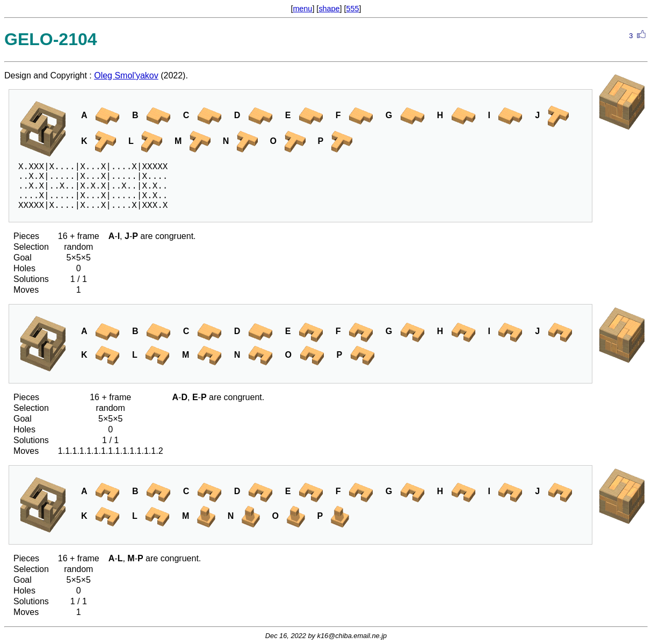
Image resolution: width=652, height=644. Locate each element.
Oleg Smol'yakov (126, 75)
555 (353, 9)
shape (329, 9)
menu (302, 9)
